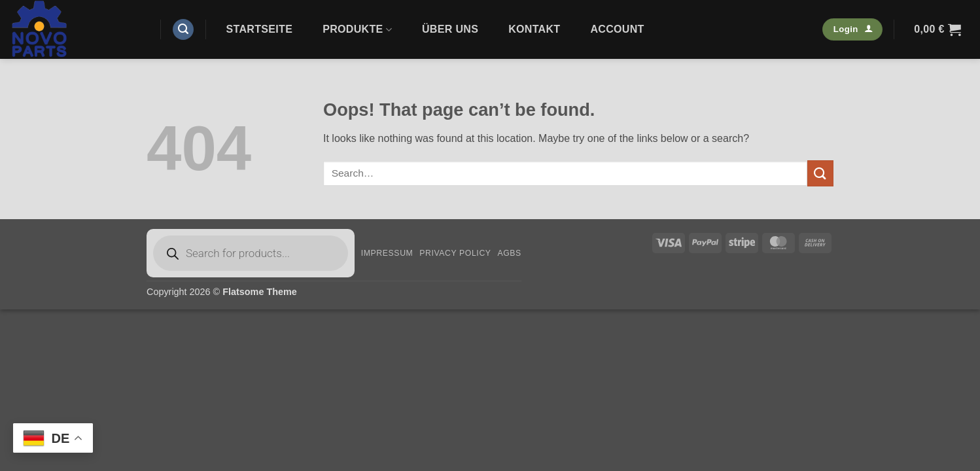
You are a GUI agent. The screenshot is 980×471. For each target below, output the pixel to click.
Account (617, 29)
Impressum (387, 253)
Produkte (357, 30)
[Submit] (820, 173)
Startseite (260, 29)
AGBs (509, 253)
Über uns (450, 29)
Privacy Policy (455, 253)
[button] (183, 30)
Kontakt (534, 29)
